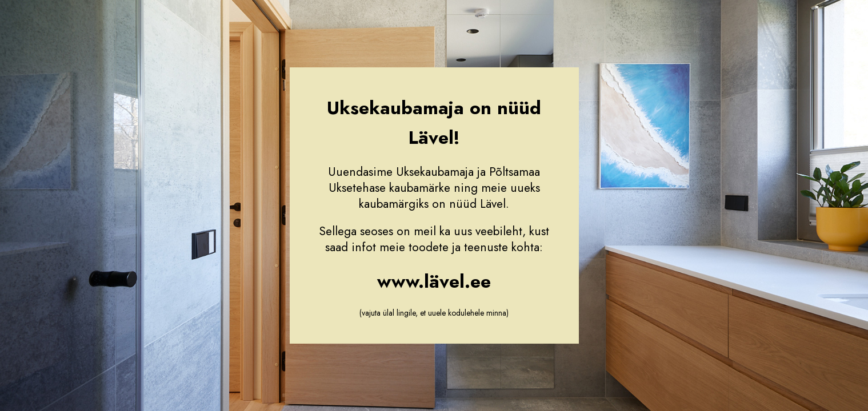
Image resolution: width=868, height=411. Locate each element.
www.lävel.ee (434, 281)
